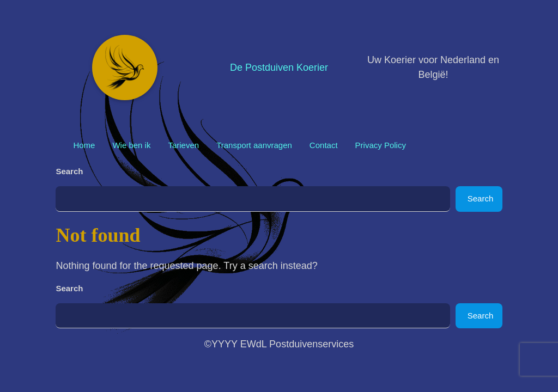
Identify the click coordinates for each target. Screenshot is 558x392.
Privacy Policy (381, 145)
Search (69, 171)
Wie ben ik (131, 145)
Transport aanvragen (254, 145)
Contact (324, 145)
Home (84, 145)
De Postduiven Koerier (279, 68)
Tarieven (183, 145)
